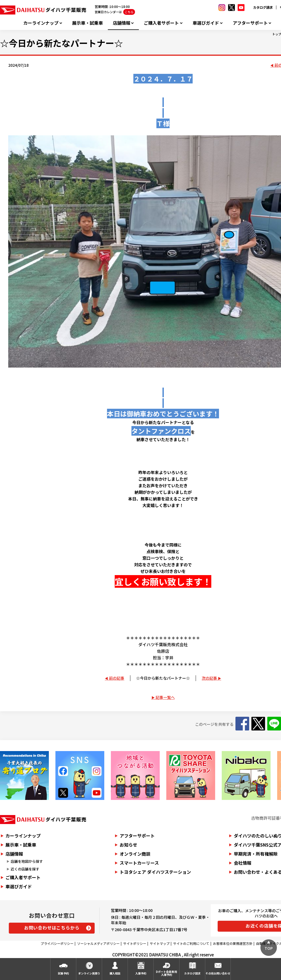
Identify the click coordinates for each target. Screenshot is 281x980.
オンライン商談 (135, 854)
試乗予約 (63, 973)
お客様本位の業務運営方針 (233, 943)
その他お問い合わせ (218, 973)
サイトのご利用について (191, 943)
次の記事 (209, 678)
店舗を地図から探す (27, 861)
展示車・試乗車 (88, 23)
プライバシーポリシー (57, 943)
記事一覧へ (165, 697)
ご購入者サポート (161, 23)
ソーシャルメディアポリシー (98, 943)
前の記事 (117, 678)
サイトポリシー (135, 943)
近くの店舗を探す (25, 869)
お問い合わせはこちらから (52, 928)
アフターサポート (250, 23)
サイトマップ (160, 943)
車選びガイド (206, 23)
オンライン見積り (89, 973)
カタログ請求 (263, 7)
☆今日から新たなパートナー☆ (163, 678)
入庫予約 (141, 973)
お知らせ (128, 845)
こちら (129, 12)
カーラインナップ (41, 23)
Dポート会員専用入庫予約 (166, 973)
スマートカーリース (139, 863)
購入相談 (115, 973)
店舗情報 (122, 23)
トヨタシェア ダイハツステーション (155, 872)
